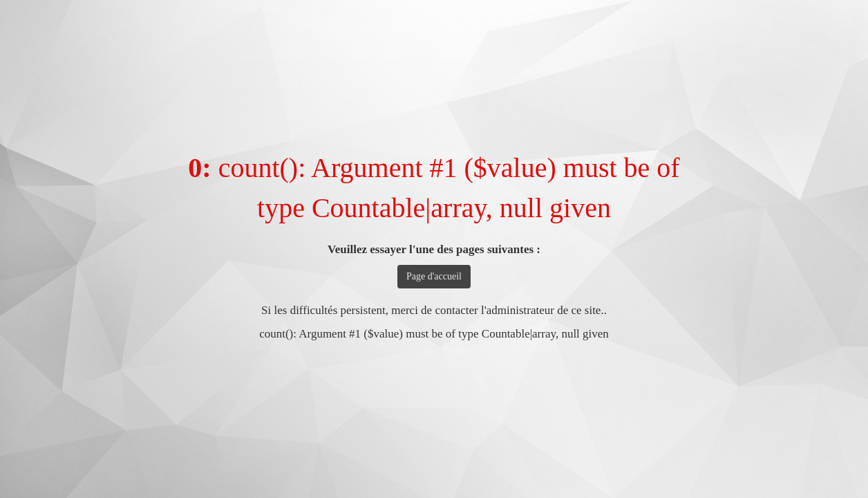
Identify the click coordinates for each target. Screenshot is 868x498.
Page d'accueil (434, 276)
